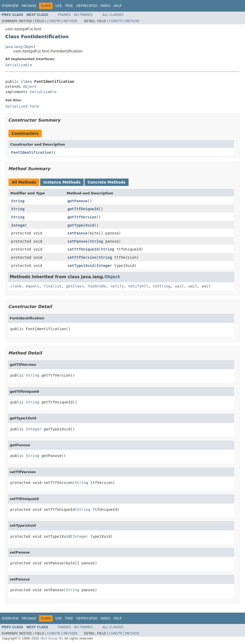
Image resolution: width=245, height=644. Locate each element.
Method (70, 21)
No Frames (83, 15)
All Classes (113, 15)
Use (59, 6)
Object (30, 86)
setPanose (78, 233)
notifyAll (138, 286)
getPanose (78, 201)
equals (33, 286)
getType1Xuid (81, 225)
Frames (65, 15)
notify (117, 286)
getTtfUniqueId (83, 209)
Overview (10, 6)
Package (29, 6)
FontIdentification (31, 152)
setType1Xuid (81, 266)
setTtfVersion (82, 257)
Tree (69, 6)
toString (162, 286)
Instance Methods (62, 182)
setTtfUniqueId (83, 249)
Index (106, 6)
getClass (75, 286)
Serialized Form (22, 106)
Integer (19, 225)
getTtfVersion (82, 217)
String (18, 201)
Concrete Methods (107, 182)
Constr (54, 21)
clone (16, 286)
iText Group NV (51, 638)
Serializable (19, 65)
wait (180, 286)
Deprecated (87, 6)
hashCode (97, 286)
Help (118, 6)
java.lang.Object (20, 47)
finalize (52, 286)
